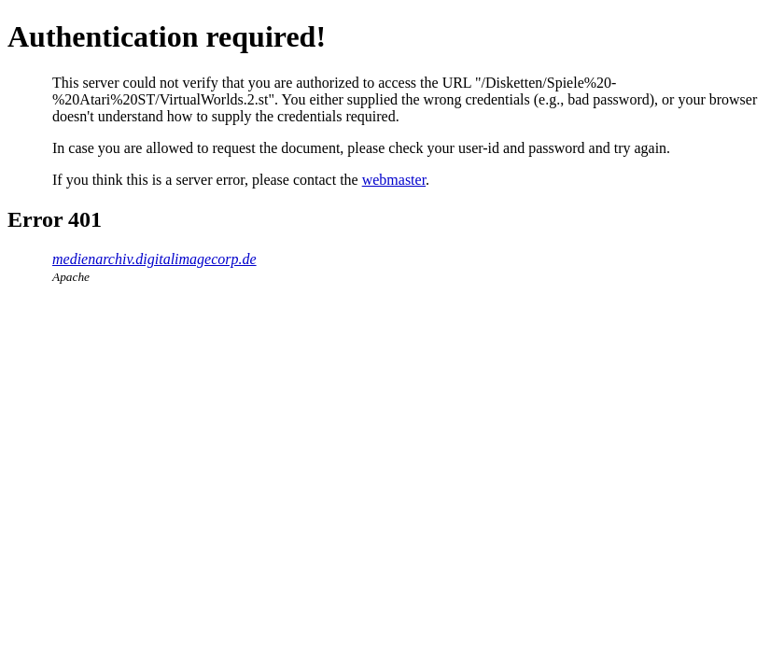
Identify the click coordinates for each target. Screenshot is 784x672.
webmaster (394, 180)
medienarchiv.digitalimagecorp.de (154, 259)
